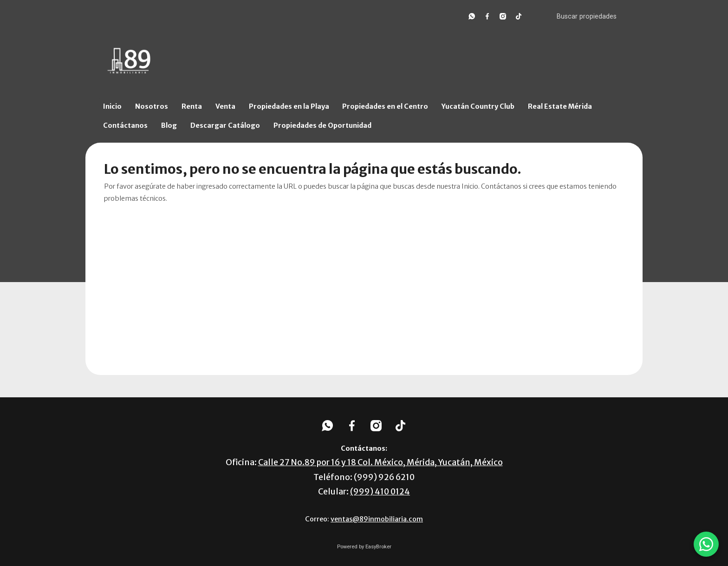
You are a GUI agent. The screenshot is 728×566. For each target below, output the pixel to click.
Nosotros (152, 106)
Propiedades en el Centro (385, 106)
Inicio (112, 106)
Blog (169, 125)
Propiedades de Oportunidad (322, 125)
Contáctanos (125, 125)
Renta (192, 106)
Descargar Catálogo (225, 125)
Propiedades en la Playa (289, 106)
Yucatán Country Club (478, 106)
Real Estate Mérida (560, 106)
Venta (225, 106)
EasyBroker (378, 547)
